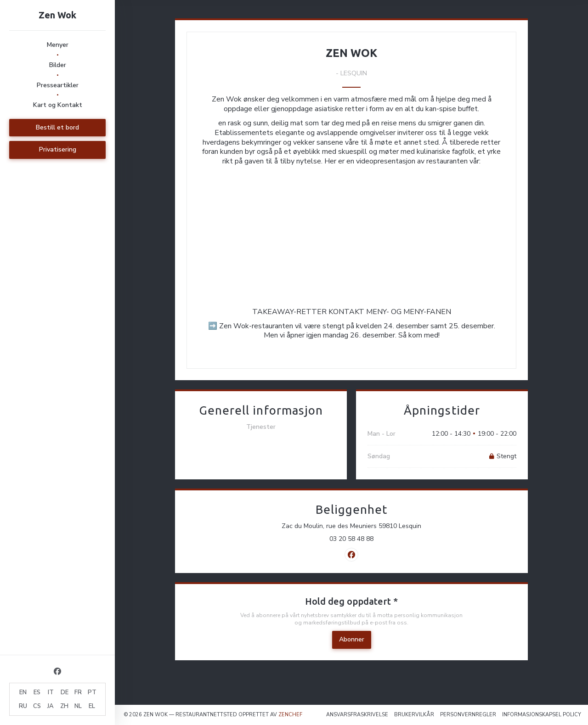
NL (78, 706)
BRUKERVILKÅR (414, 715)
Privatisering (58, 149)
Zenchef (290, 715)
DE (65, 692)
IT (51, 692)
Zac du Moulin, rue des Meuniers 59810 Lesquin (385, 526)
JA (51, 706)
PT (92, 692)
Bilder (58, 65)
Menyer (58, 45)
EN (23, 692)
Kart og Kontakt (58, 105)
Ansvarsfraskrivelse (357, 715)
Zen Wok (57, 15)
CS (37, 706)
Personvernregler (468, 715)
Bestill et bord (57, 127)
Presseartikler (58, 85)
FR (78, 692)
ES (37, 692)
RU (23, 706)
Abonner (352, 639)
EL (92, 706)
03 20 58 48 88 (351, 539)
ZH (64, 706)
